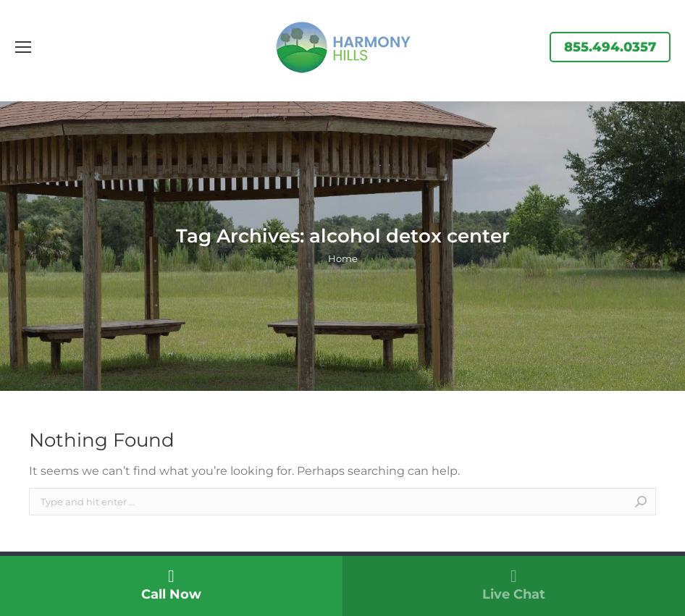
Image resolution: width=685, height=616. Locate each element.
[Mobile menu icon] (23, 47)
